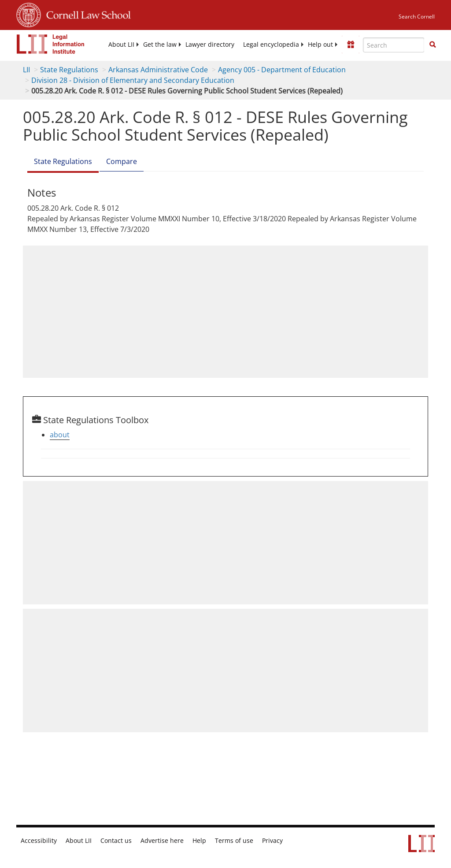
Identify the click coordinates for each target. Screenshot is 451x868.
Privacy (260, 841)
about (59, 435)
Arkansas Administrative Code (157, 70)
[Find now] (433, 45)
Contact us (111, 841)
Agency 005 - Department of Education (279, 70)
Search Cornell (417, 17)
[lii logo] (51, 44)
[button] (433, 45)
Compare (120, 161)
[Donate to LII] (351, 45)
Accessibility (37, 841)
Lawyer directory (216, 45)
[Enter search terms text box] (394, 45)
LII (27, 70)
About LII (132, 45)
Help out (321, 45)
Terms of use (223, 841)
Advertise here (154, 841)
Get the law (169, 45)
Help (190, 841)
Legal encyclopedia (274, 45)
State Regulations (69, 70)
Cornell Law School (86, 14)
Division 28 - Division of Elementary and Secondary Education (131, 80)
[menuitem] (132, 45)
